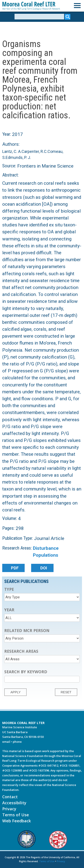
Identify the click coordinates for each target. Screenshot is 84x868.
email (6, 742)
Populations (46, 555)
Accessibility (14, 803)
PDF (15, 568)
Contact (10, 797)
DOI (44, 568)
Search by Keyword (26, 672)
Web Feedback (17, 821)
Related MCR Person (27, 630)
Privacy (9, 809)
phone (17, 742)
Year (9, 610)
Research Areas (21, 651)
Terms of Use (16, 815)
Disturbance (46, 548)
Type (9, 589)
